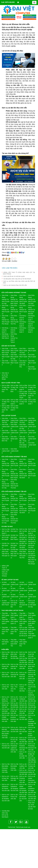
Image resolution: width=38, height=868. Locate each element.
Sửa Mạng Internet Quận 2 (23, 330)
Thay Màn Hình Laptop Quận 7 (6, 615)
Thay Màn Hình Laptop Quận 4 (32, 630)
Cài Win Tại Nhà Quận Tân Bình (23, 545)
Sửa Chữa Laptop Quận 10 (32, 439)
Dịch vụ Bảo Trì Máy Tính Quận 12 (32, 387)
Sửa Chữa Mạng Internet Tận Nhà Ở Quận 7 (14, 463)
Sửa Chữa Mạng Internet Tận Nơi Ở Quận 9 (6, 509)
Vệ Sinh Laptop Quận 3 (6, 590)
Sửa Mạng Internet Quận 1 (31, 330)
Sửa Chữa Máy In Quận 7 (15, 363)
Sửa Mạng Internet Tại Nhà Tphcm (5, 336)
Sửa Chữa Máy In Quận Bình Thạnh (6, 351)
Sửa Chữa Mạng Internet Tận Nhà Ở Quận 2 (23, 463)
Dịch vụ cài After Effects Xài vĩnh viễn (32, 760)
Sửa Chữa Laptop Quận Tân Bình (32, 420)
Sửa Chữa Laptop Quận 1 (23, 433)
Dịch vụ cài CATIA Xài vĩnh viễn (32, 711)
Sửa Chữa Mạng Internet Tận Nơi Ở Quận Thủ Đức (14, 519)
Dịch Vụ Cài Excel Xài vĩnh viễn (32, 654)
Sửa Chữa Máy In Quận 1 (23, 357)
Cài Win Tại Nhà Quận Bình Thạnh (14, 537)
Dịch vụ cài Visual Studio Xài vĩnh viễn (15, 729)
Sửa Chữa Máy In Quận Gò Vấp (15, 357)
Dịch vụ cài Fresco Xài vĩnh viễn (14, 797)
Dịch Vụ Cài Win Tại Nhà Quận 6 (23, 531)
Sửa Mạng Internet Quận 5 (31, 324)
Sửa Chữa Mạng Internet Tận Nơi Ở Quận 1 (6, 498)
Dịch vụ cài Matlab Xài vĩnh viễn (5, 705)
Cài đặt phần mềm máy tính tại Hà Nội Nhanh (17, 279)
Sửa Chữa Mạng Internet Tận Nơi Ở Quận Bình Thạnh (14, 509)
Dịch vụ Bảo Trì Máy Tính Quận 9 (23, 387)
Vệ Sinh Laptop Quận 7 (6, 597)
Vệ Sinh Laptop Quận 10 (32, 597)
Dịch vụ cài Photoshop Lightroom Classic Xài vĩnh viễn (14, 748)
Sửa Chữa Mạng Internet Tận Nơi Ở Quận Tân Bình (23, 509)
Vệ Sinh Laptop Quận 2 (32, 584)
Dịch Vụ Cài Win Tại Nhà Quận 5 (6, 531)
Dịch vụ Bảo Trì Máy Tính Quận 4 (14, 408)
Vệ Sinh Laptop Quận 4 (15, 590)
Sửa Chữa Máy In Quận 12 (6, 357)
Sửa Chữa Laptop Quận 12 (15, 426)
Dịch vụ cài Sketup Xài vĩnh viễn (32, 681)
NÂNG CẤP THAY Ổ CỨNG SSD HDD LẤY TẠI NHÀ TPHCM (19, 273)
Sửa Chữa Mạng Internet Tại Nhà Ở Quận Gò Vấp (6, 299)
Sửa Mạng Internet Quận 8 (23, 318)
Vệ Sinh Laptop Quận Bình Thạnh (6, 603)
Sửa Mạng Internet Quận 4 (5, 330)
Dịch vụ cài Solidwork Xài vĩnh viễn (23, 699)
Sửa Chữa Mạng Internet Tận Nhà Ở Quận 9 (6, 474)
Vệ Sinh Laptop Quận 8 (15, 597)
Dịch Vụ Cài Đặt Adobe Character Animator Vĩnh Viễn (6, 768)
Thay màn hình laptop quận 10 (5, 642)
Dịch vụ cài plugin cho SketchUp (5, 699)
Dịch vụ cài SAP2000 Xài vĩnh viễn (6, 711)
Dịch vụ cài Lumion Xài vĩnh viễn (5, 687)
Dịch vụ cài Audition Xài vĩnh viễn (23, 766)
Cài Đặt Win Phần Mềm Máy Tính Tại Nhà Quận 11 (15, 554)
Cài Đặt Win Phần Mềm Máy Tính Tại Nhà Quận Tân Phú (23, 554)
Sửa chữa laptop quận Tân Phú (5, 420)
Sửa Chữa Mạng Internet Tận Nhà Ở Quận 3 (32, 463)
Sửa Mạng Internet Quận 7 (31, 318)
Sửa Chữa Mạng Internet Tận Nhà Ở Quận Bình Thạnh (14, 474)
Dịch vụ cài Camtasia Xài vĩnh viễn (23, 717)
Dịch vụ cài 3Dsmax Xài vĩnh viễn (32, 675)
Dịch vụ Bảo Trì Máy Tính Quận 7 (32, 402)
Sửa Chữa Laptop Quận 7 (15, 433)
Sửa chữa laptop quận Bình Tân (5, 439)
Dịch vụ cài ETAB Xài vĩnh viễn (14, 711)
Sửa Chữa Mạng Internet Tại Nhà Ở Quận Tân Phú (14, 320)
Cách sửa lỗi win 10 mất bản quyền (14, 276)
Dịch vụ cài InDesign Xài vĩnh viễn (14, 778)
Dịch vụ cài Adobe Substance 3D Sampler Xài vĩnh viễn (23, 788)
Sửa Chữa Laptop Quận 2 (32, 426)
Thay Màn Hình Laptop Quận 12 (14, 621)
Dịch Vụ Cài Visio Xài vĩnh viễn (32, 660)
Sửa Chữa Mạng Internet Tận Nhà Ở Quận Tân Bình (23, 474)
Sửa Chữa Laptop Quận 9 (6, 426)
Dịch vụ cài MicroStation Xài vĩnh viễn (15, 705)
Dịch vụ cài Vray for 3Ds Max (32, 687)
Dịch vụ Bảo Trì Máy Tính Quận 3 (23, 402)
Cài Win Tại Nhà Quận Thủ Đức (32, 545)
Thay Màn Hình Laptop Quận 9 (6, 621)
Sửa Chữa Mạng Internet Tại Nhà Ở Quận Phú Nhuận (6, 320)
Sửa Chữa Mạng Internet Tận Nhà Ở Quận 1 (6, 463)
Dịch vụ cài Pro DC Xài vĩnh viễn (14, 740)
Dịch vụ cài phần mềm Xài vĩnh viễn (6, 675)
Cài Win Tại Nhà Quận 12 (5, 545)
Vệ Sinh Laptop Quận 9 (23, 597)
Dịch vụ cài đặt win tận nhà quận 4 (32, 552)
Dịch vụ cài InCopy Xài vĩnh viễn (5, 778)
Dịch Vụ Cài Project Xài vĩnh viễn (6, 666)
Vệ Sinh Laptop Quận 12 (23, 584)
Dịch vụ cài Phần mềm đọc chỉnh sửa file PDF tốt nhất (32, 805)
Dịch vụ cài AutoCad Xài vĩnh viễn (14, 675)
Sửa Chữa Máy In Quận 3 (6, 363)
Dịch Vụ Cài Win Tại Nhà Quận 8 (32, 531)
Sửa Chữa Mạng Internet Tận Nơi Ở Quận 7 (32, 498)
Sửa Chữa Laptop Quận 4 (32, 433)
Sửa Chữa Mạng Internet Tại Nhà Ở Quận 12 (6, 310)
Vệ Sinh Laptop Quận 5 (23, 590)
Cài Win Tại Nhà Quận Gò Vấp (14, 545)
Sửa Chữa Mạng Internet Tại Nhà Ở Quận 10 (14, 310)
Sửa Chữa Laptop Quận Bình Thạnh (15, 420)
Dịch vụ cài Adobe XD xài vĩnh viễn (32, 772)
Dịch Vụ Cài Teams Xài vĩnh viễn (23, 666)
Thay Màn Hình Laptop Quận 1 (14, 615)
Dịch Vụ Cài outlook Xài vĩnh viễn (14, 666)
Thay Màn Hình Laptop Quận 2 (23, 615)
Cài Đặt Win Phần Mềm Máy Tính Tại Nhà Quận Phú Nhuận (32, 560)
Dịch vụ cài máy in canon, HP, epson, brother (32, 732)
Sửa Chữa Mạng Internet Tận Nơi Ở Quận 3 (23, 498)
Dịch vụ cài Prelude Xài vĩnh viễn (32, 766)
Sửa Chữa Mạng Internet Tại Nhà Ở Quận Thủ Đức (32, 299)
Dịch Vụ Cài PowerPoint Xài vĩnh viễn (23, 660)
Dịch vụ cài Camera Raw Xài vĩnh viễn (15, 285)
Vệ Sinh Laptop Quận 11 (15, 584)
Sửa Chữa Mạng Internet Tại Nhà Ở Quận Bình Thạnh (14, 299)
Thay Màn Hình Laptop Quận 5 (32, 636)
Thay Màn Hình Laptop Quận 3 (32, 615)
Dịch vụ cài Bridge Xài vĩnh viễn (32, 754)
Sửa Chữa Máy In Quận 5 (32, 363)
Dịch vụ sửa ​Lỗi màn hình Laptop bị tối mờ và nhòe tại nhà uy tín (23, 632)
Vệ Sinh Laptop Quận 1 (6, 584)
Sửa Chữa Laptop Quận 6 (6, 451)
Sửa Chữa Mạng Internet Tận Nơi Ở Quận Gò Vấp (6, 519)
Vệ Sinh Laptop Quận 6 (32, 590)
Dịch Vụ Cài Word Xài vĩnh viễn (23, 654)
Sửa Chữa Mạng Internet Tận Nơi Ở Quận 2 (14, 498)
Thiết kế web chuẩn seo (23, 827)
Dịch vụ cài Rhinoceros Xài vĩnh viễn (32, 705)
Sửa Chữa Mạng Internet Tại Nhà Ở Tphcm (14, 338)
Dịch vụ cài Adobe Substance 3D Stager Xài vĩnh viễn (32, 788)
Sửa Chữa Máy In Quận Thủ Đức (23, 351)
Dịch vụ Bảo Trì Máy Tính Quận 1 (6, 402)
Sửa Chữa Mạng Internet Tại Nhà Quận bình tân (32, 310)
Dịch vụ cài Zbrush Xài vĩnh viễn (23, 711)
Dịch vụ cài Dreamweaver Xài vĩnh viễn (24, 772)
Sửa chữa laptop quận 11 (14, 439)
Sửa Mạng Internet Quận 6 (23, 324)
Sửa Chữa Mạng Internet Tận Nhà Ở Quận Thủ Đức (14, 484)
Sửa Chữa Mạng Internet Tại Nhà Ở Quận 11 (23, 310)
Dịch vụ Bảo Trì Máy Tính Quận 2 (14, 402)
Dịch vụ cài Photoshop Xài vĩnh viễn (23, 740)
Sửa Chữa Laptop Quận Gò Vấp (23, 426)
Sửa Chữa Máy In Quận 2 (32, 357)
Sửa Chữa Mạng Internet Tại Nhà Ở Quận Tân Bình (23, 299)
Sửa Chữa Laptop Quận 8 (15, 451)
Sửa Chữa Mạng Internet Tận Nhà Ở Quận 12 (32, 474)
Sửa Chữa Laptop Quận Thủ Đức (23, 420)
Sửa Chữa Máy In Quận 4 (32, 369)
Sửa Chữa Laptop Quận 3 (6, 433)
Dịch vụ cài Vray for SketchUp (32, 693)
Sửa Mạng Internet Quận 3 (14, 330)
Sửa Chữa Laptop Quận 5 (32, 445)
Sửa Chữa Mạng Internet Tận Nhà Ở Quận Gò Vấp (6, 484)
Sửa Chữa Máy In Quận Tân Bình (15, 351)
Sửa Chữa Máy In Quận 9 (32, 351)
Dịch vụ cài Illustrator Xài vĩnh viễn (32, 740)
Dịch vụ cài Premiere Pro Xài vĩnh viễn (6, 746)
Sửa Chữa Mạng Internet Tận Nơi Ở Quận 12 (32, 509)
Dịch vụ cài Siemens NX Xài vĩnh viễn (23, 705)
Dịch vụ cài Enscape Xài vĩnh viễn (14, 699)
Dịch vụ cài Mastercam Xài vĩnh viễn (32, 699)
